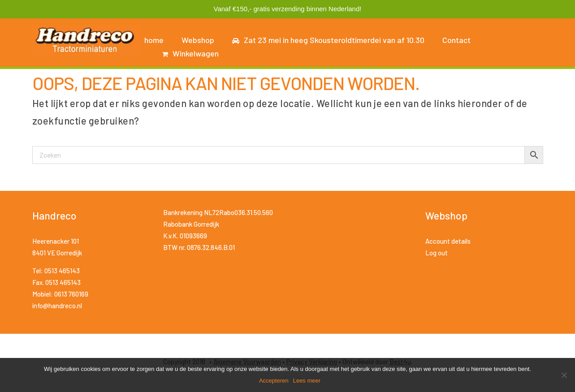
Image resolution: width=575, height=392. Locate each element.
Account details (448, 241)
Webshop (198, 40)
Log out (437, 253)
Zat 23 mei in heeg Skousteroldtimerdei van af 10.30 (328, 40)
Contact (456, 40)
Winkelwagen (190, 53)
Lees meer (307, 381)
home (154, 40)
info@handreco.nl (57, 306)
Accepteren (274, 381)
